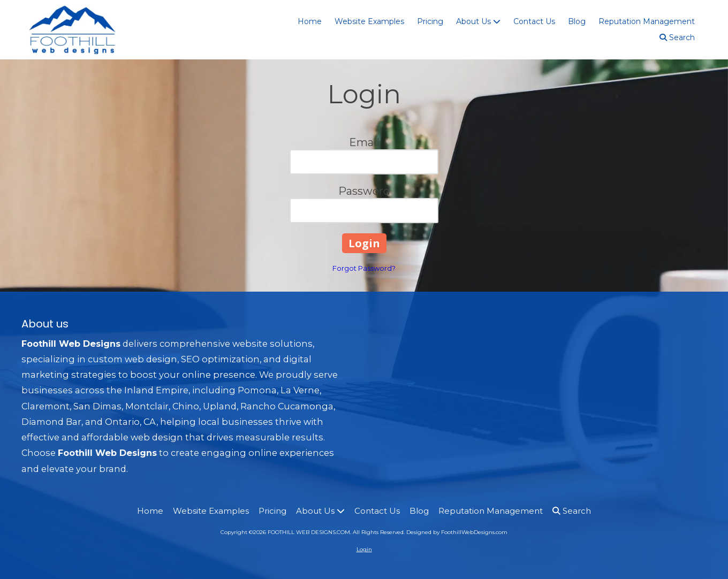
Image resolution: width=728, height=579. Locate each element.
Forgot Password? (364, 268)
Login (364, 549)
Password (364, 191)
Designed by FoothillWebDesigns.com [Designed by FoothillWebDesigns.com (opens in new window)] (457, 532)
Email (364, 142)
